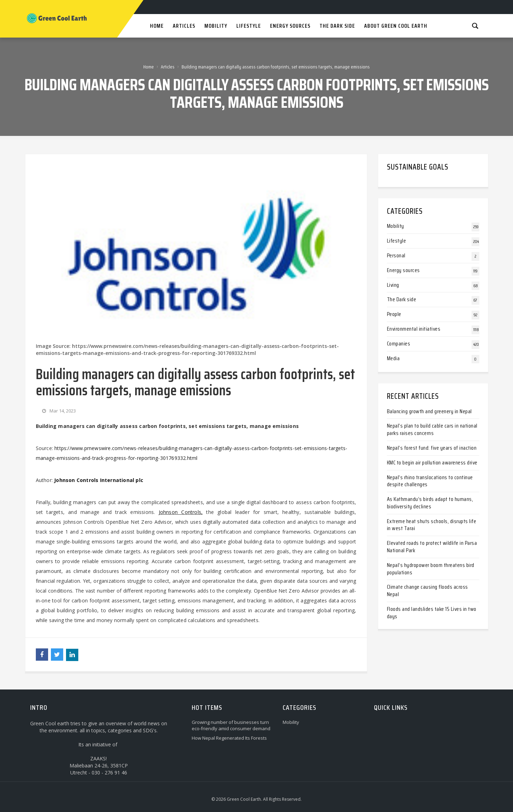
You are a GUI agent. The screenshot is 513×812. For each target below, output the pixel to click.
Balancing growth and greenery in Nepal (429, 411)
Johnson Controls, (181, 512)
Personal (396, 255)
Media (393, 358)
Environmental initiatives (414, 329)
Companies (399, 344)
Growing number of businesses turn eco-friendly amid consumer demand (231, 725)
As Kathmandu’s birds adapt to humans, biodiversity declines (430, 503)
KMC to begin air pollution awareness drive (432, 463)
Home (149, 67)
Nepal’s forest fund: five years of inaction (432, 448)
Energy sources (403, 270)
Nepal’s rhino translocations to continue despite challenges (430, 481)
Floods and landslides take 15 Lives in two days (432, 613)
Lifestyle (397, 241)
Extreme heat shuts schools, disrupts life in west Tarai (432, 525)
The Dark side (402, 299)
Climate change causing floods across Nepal (427, 590)
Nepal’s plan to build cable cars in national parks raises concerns (432, 429)
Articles (168, 67)
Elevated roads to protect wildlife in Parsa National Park (432, 547)
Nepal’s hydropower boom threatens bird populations (431, 569)
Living (393, 285)
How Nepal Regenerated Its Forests (229, 738)
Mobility (396, 226)
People (394, 314)
